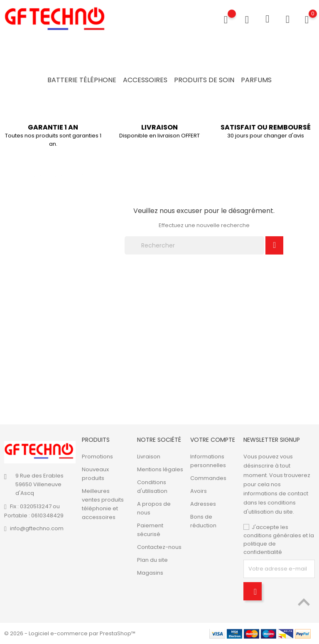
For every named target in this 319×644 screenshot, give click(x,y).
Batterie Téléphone (82, 80)
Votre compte (213, 440)
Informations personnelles (208, 461)
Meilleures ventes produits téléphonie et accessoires (103, 504)
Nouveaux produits (95, 474)
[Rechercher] (194, 245)
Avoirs (199, 491)
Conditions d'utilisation (152, 487)
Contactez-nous (159, 547)
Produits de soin (204, 80)
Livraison (149, 457)
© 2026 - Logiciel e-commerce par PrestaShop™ (70, 633)
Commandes (208, 478)
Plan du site (152, 560)
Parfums (256, 80)
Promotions (97, 457)
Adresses (203, 504)
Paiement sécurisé (150, 530)
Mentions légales (160, 469)
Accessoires (145, 80)
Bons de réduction (203, 521)
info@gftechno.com (37, 528)
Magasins (150, 573)
